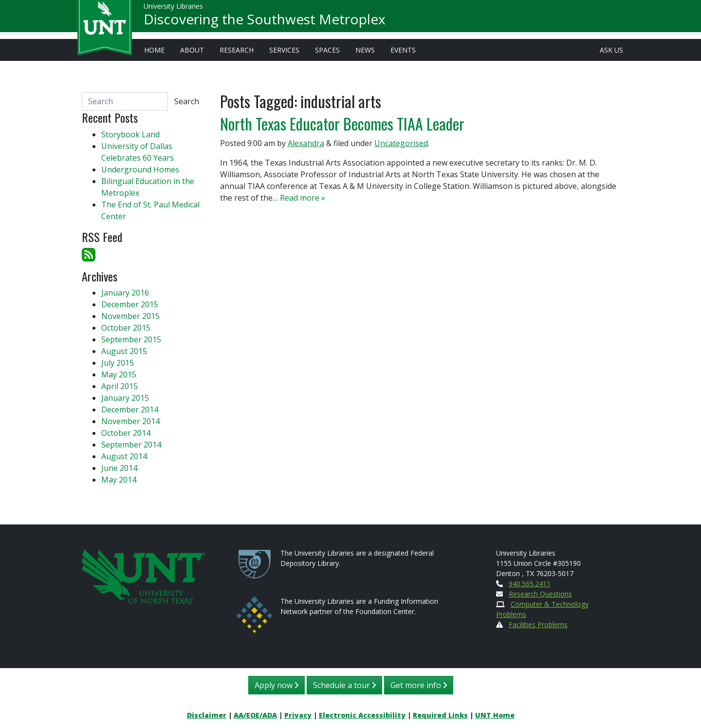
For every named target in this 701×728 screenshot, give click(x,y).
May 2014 (119, 480)
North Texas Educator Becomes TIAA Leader (342, 123)
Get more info (419, 685)
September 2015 (131, 339)
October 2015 (126, 328)
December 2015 (130, 304)
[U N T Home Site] (144, 575)
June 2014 (119, 468)
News (365, 50)
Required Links (440, 715)
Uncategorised (401, 143)
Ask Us (611, 50)
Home (154, 50)
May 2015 (119, 374)
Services (284, 50)
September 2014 (131, 445)
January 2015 (125, 398)
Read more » (303, 198)
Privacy (298, 715)
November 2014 (130, 421)
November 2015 (130, 316)
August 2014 (124, 456)
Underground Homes (140, 169)
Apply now (277, 685)
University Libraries (173, 9)
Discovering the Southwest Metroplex (265, 22)
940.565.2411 (530, 584)
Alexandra (306, 143)
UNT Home (495, 715)
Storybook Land (130, 134)
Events (403, 50)
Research (237, 50)
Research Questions (540, 594)
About (192, 50)
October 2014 (126, 433)
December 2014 (130, 410)
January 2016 (125, 293)
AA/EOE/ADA (255, 715)
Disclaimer (207, 715)
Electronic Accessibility (362, 715)
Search (187, 101)
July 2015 (118, 363)
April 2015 (120, 386)
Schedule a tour (344, 685)
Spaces (327, 50)
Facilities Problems (538, 625)
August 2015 (124, 351)
